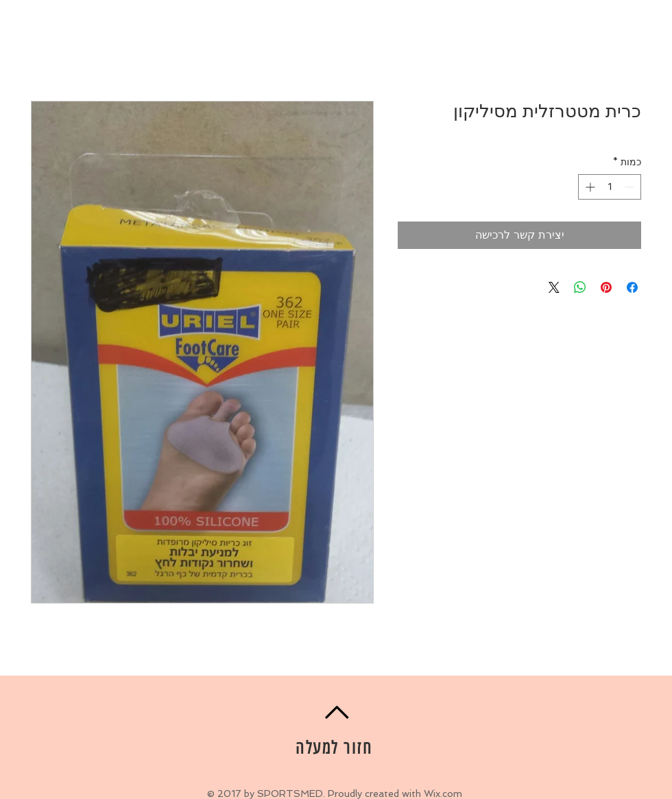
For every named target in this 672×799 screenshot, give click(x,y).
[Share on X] (554, 287)
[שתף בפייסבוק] (632, 287)
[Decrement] (631, 187)
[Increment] (589, 187)
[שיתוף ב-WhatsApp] (580, 287)
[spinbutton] (610, 187)
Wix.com (443, 794)
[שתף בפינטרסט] (606, 287)
